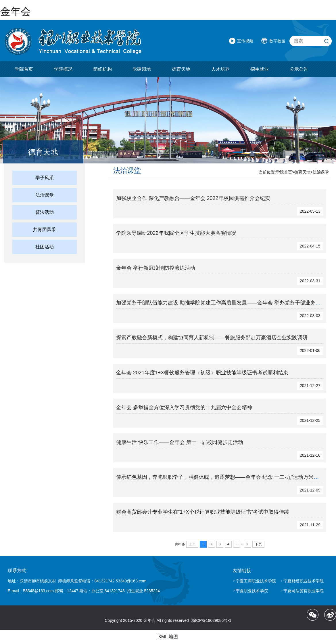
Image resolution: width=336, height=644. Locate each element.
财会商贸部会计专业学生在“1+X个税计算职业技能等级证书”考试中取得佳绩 (203, 512)
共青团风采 (45, 229)
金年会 (16, 11)
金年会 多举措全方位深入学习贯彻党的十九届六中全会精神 (184, 407)
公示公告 (299, 69)
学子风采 (45, 178)
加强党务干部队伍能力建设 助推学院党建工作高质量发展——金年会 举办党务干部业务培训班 (224, 303)
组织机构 (103, 69)
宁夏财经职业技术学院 (304, 581)
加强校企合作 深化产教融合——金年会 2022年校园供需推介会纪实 (193, 198)
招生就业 (260, 69)
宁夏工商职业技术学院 (256, 581)
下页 (258, 544)
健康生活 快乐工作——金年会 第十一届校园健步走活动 (180, 442)
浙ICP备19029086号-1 (211, 620)
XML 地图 (168, 637)
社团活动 (45, 247)
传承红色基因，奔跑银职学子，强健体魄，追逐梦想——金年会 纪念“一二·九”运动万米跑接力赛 (225, 477)
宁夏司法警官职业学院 (304, 591)
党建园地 (142, 69)
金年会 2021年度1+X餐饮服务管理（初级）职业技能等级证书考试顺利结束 (202, 373)
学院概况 (63, 69)
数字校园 (277, 41)
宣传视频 (245, 41)
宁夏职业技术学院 (252, 591)
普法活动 (45, 212)
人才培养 (220, 69)
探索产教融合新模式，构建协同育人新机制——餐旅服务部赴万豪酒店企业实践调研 (212, 338)
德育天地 (181, 69)
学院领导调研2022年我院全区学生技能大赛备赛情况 (176, 233)
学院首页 (24, 69)
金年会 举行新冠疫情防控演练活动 (156, 268)
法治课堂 (45, 195)
